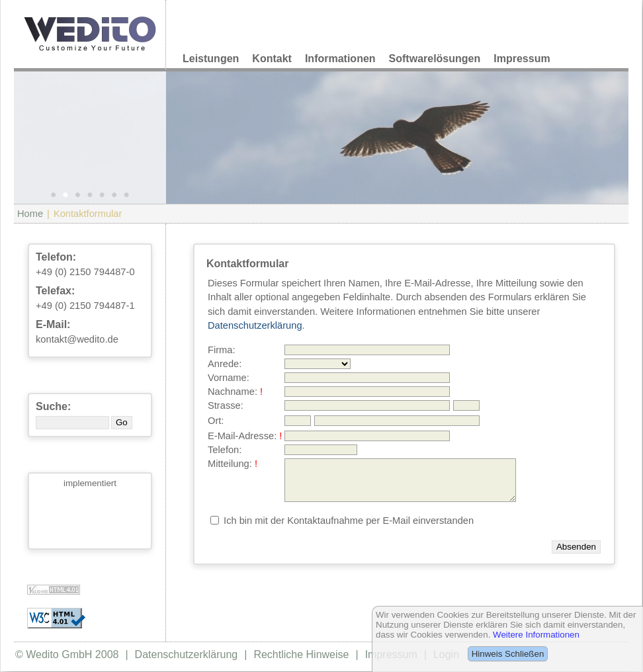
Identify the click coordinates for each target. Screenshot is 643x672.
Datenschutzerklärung (255, 325)
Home (30, 214)
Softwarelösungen (435, 59)
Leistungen (211, 59)
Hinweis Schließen (508, 654)
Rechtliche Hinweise (301, 654)
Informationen (340, 59)
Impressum (522, 59)
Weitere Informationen (536, 635)
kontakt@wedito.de (77, 339)
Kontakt (272, 59)
